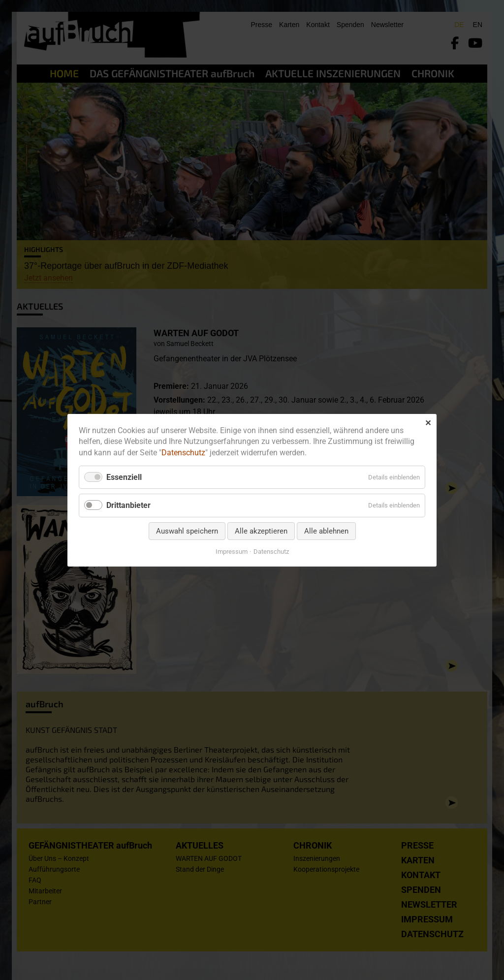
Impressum (232, 551)
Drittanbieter (128, 505)
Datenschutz (183, 453)
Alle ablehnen (326, 531)
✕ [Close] (428, 423)
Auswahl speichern (187, 531)
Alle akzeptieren (261, 531)
